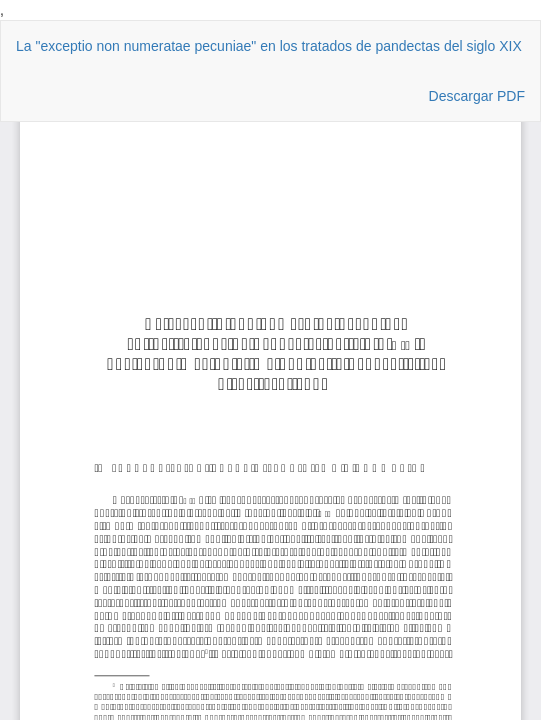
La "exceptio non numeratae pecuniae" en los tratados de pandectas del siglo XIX (269, 46)
